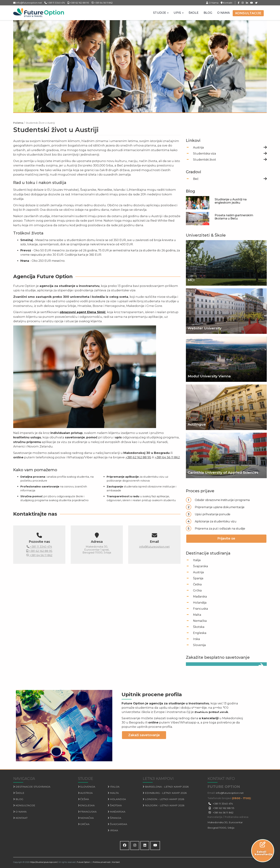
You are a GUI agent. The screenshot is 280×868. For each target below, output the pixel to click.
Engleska (200, 633)
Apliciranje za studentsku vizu (216, 521)
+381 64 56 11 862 (102, 3)
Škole (194, 13)
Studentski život (205, 160)
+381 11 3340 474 (55, 3)
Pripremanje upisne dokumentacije (220, 507)
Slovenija (199, 645)
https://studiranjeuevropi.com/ (44, 862)
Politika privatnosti (102, 862)
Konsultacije (248, 13)
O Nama (212, 3)
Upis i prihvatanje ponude (213, 514)
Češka (197, 584)
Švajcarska (200, 566)
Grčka (197, 590)
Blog (208, 13)
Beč (196, 179)
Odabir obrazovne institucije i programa (222, 500)
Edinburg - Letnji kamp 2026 (165, 793)
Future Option (84, 862)
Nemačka (200, 621)
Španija (198, 578)
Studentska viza (204, 154)
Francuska (200, 609)
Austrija (198, 147)
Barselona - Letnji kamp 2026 (166, 787)
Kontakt (227, 3)
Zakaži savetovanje (144, 735)
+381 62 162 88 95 (78, 3)
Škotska (199, 627)
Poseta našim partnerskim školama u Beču (234, 217)
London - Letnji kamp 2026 (163, 799)
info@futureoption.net (28, 3)
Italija (197, 560)
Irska (196, 639)
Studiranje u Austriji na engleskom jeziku (231, 201)
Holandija (200, 603)
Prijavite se (226, 538)
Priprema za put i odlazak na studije (220, 528)
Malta (197, 615)
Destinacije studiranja (32, 787)
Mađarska (200, 597)
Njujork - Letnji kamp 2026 (163, 805)
